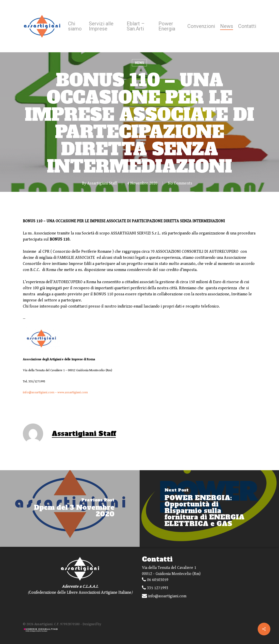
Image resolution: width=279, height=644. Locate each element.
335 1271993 (155, 588)
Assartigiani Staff (102, 183)
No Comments (180, 183)
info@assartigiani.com (39, 392)
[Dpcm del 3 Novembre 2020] (70, 509)
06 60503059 (155, 580)
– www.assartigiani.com (71, 392)
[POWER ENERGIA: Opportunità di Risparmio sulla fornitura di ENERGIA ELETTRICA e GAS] (209, 509)
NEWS (139, 63)
